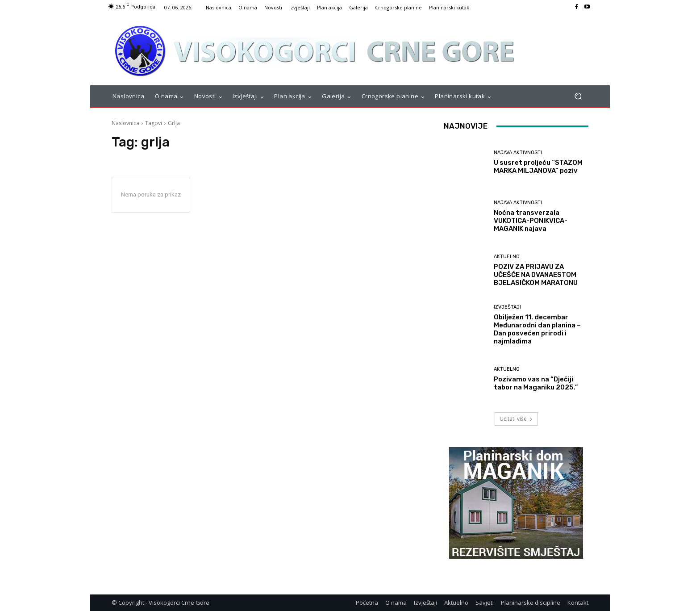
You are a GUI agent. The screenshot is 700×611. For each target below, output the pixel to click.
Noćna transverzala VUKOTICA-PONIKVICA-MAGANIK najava (531, 221)
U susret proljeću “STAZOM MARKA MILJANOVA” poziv (538, 167)
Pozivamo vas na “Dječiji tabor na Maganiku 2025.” (536, 383)
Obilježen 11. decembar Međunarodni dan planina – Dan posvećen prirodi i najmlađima (537, 329)
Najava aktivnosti (518, 153)
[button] (578, 96)
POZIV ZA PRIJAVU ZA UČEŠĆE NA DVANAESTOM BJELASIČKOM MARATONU (536, 275)
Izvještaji (507, 307)
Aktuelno (507, 257)
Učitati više (516, 419)
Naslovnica (125, 123)
